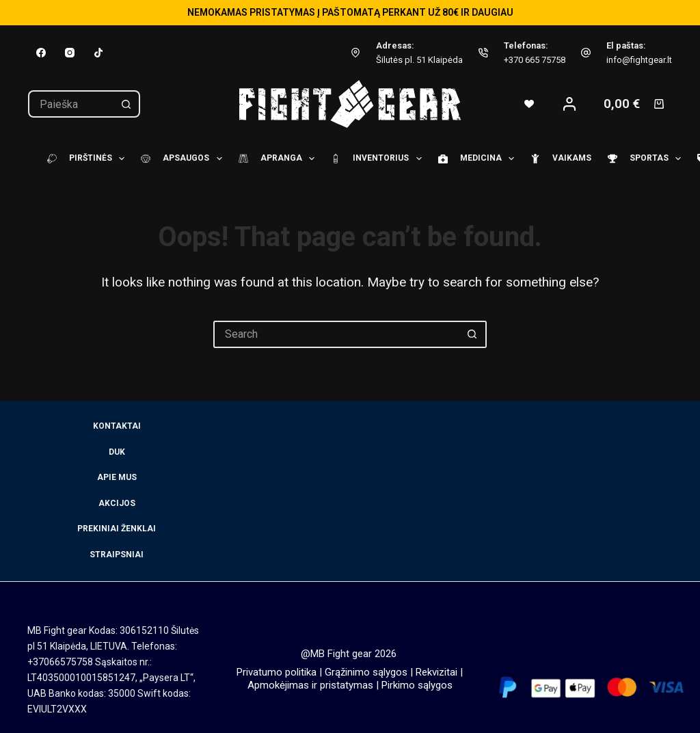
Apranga (274, 159)
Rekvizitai (436, 672)
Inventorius (374, 159)
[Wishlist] (529, 104)
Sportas (642, 159)
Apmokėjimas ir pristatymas (310, 685)
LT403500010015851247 (81, 678)
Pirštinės (84, 159)
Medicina (474, 159)
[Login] (569, 104)
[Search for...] (70, 104)
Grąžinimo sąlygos (366, 672)
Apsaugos (179, 159)
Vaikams (557, 159)
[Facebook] (41, 53)
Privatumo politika (277, 672)
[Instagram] (70, 53)
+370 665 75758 (535, 60)
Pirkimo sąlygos (417, 685)
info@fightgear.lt (639, 60)
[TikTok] (98, 53)
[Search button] (126, 104)
